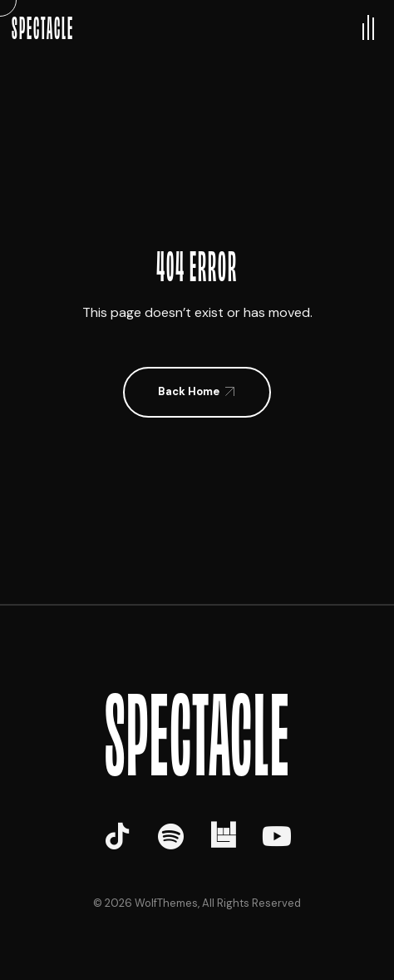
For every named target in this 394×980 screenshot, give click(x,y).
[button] (197, 392)
